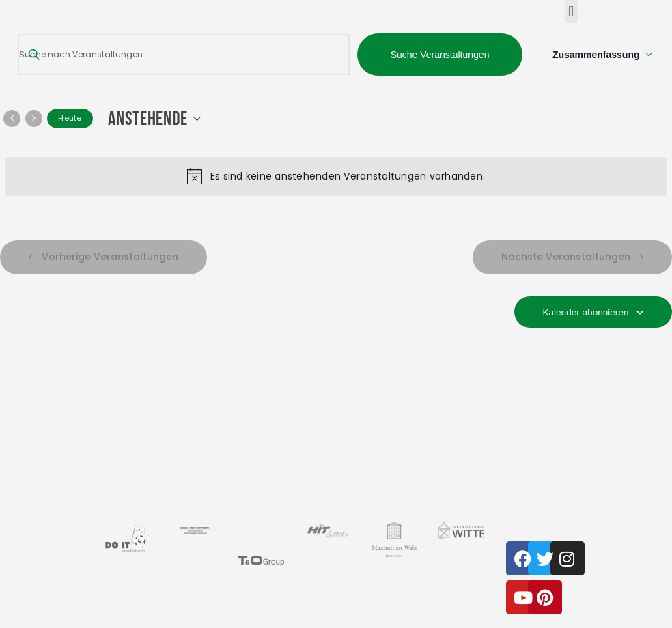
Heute (70, 119)
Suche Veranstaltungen (439, 55)
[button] (571, 11)
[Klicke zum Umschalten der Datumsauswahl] (158, 119)
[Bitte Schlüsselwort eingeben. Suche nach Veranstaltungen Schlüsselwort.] (183, 55)
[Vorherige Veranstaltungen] (12, 119)
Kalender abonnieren (584, 313)
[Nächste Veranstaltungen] (34, 119)
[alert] (336, 177)
